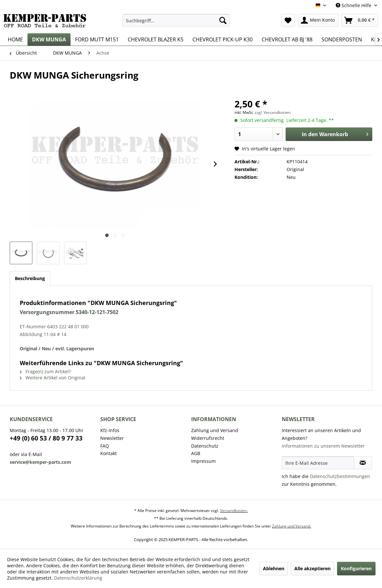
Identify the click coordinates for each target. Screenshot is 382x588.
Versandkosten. (234, 511)
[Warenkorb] (360, 20)
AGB (196, 453)
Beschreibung (30, 278)
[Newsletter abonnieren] (363, 463)
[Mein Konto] (318, 20)
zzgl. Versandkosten (273, 112)
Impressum (203, 461)
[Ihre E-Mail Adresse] (318, 463)
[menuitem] (176, 20)
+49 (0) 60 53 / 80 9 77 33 (46, 438)
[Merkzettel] (288, 20)
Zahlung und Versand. (292, 526)
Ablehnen (274, 568)
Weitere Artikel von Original (53, 378)
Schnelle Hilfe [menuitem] (354, 5)
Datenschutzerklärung (78, 578)
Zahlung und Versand (215, 430)
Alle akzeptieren (312, 568)
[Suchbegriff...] (176, 20)
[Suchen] (223, 20)
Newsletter (112, 438)
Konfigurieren (356, 568)
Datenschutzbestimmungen (340, 476)
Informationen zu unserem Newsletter (323, 446)
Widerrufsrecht (208, 438)
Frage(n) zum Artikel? (45, 371)
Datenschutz (205, 446)
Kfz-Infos (110, 430)
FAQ (105, 446)
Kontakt (109, 453)
